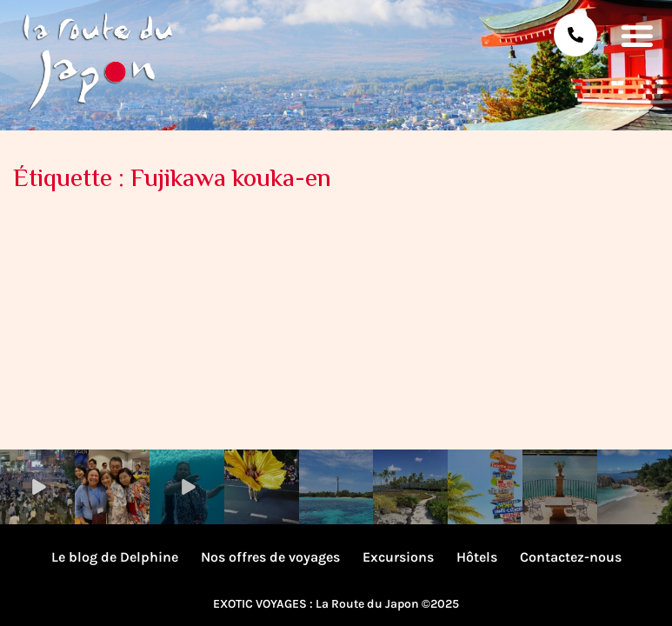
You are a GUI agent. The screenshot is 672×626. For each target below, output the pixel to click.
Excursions (398, 557)
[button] (637, 35)
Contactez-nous (571, 557)
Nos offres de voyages (270, 557)
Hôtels (477, 557)
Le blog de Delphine (115, 557)
